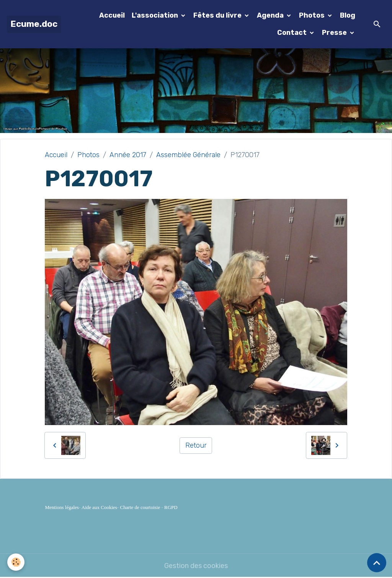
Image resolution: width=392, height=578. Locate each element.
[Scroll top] (377, 563)
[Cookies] (16, 562)
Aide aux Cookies (99, 507)
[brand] (34, 24)
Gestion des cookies (196, 566)
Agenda (271, 15)
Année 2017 (128, 155)
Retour (196, 445)
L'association (156, 15)
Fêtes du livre (218, 15)
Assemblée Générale (188, 155)
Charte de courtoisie (140, 507)
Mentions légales (62, 507)
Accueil (112, 15)
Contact (293, 33)
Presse (335, 33)
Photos (313, 15)
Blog (348, 15)
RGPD (171, 507)
